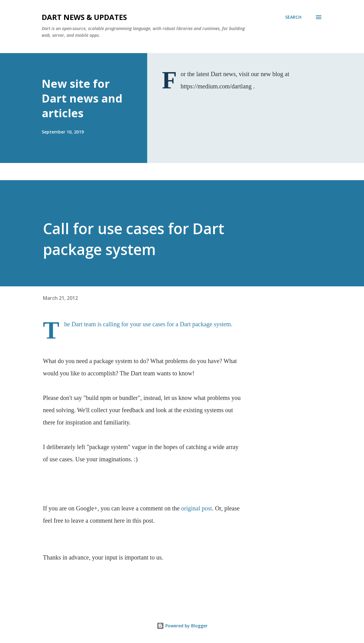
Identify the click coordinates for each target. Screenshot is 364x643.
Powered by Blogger (182, 626)
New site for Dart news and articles (82, 98)
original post (197, 508)
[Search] (293, 17)
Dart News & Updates (84, 17)
